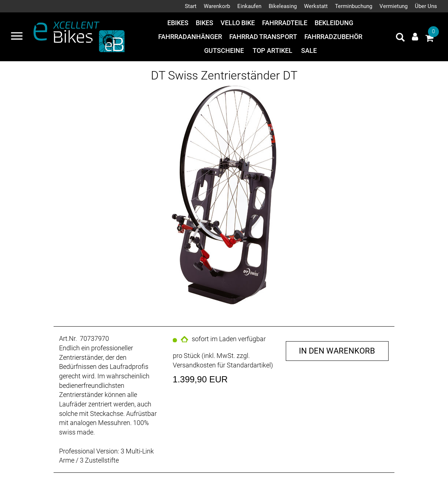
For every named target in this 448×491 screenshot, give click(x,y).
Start (191, 6)
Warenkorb (217, 6)
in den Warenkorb (337, 351)
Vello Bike (238, 23)
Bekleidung (334, 23)
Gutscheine (224, 50)
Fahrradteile (285, 23)
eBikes (178, 23)
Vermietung (394, 6)
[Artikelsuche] (400, 38)
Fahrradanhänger (190, 37)
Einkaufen (249, 6)
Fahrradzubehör (333, 37)
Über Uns (426, 6)
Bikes (204, 23)
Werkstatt (316, 6)
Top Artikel (272, 50)
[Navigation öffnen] (17, 37)
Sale (309, 50)
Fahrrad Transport (263, 37)
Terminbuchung (354, 6)
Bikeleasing (283, 6)
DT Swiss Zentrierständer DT (224, 75)
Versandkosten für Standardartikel (222, 365)
